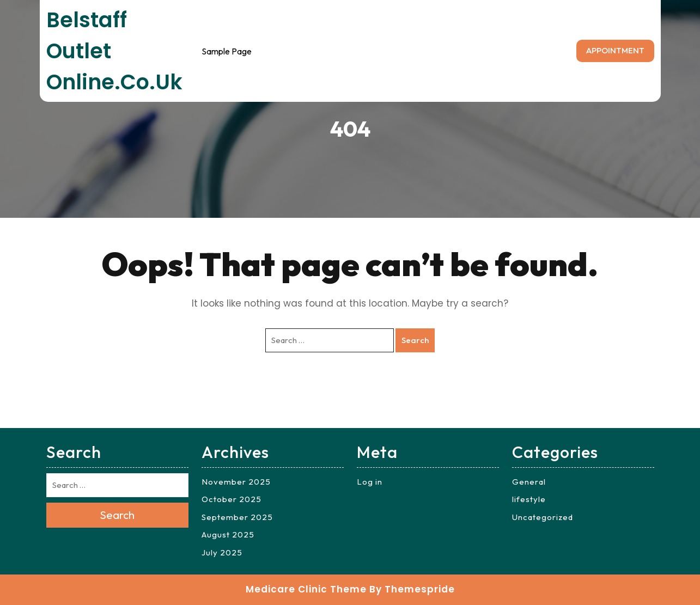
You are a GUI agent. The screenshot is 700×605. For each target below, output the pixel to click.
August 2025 (228, 534)
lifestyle (529, 499)
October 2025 (232, 499)
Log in (370, 482)
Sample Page (227, 51)
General (529, 482)
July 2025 (222, 552)
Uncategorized (543, 517)
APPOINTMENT (615, 50)
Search (415, 340)
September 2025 (237, 517)
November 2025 (236, 482)
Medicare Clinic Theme (306, 589)
